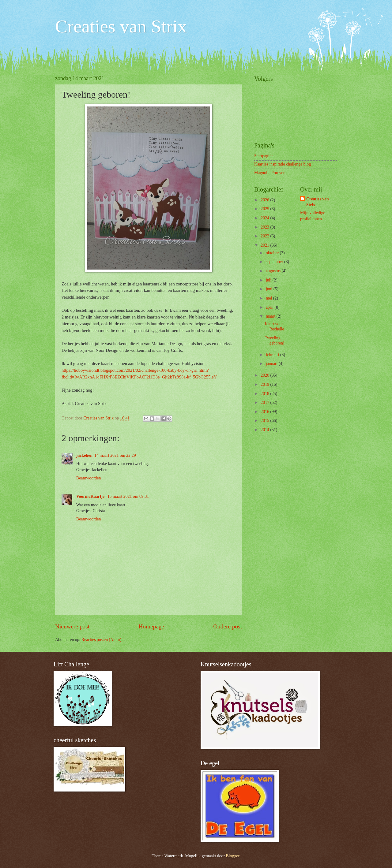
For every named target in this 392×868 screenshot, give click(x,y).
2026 (265, 200)
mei (269, 298)
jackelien (84, 455)
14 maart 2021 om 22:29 (115, 455)
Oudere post (228, 626)
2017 (265, 402)
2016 (265, 412)
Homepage (151, 626)
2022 (265, 236)
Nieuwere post (72, 626)
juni (270, 289)
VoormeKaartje (91, 496)
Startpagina (264, 156)
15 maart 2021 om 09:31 (128, 496)
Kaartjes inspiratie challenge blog (283, 164)
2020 (265, 375)
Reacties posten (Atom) (101, 640)
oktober (273, 253)
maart (271, 316)
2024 (265, 218)
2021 (265, 245)
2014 (265, 430)
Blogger (233, 856)
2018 (265, 394)
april (270, 307)
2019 (265, 384)
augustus (274, 271)
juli (269, 280)
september (275, 262)
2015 (265, 421)
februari (273, 355)
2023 (265, 227)
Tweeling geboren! (274, 341)
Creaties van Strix (121, 26)
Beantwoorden (89, 478)
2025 (265, 209)
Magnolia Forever (269, 173)
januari (272, 364)
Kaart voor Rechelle (274, 326)
